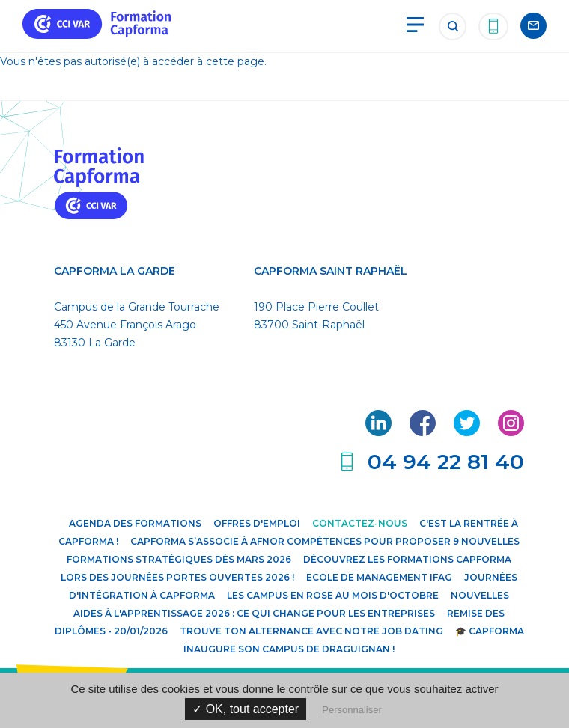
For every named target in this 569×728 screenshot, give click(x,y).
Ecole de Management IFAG (379, 577)
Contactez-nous (360, 523)
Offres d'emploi (257, 523)
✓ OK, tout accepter (246, 709)
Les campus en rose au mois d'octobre (333, 595)
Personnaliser (352, 710)
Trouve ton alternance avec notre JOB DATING (311, 631)
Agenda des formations (135, 523)
